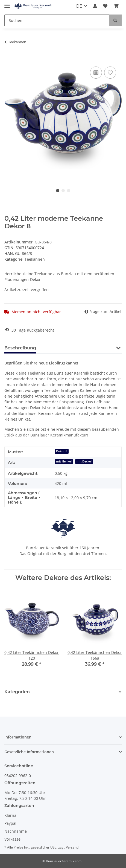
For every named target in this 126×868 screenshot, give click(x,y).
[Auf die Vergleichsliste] (96, 73)
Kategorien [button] (17, 692)
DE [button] (79, 6)
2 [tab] (63, 191)
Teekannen (35, 259)
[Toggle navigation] (7, 3)
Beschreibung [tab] (20, 348)
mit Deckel (84, 461)
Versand (72, 847)
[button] (95, 6)
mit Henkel (64, 461)
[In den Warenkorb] (9, 59)
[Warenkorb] (116, 6)
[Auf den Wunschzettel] (110, 73)
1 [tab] (58, 191)
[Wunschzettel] (105, 6)
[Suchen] (57, 20)
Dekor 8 (62, 451)
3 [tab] (69, 191)
